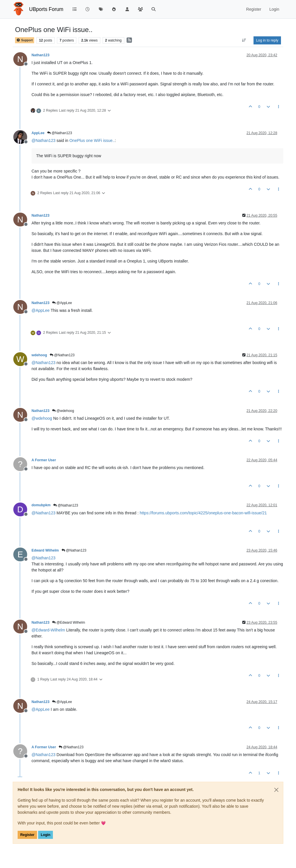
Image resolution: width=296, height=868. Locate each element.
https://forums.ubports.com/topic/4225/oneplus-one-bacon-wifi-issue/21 (203, 513)
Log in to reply (267, 40)
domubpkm (41, 505)
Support (25, 40)
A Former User (44, 460)
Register (27, 835)
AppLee (38, 133)
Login (46, 835)
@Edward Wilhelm (69, 623)
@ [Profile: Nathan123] (44, 140)
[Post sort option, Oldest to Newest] (244, 40)
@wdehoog (63, 411)
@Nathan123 (60, 133)
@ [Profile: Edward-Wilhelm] (48, 630)
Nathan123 (40, 55)
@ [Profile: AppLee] (41, 310)
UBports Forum (46, 9)
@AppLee (62, 303)
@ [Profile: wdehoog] (42, 418)
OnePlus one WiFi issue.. (92, 140)
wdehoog (39, 355)
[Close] (276, 790)
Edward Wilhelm (45, 550)
